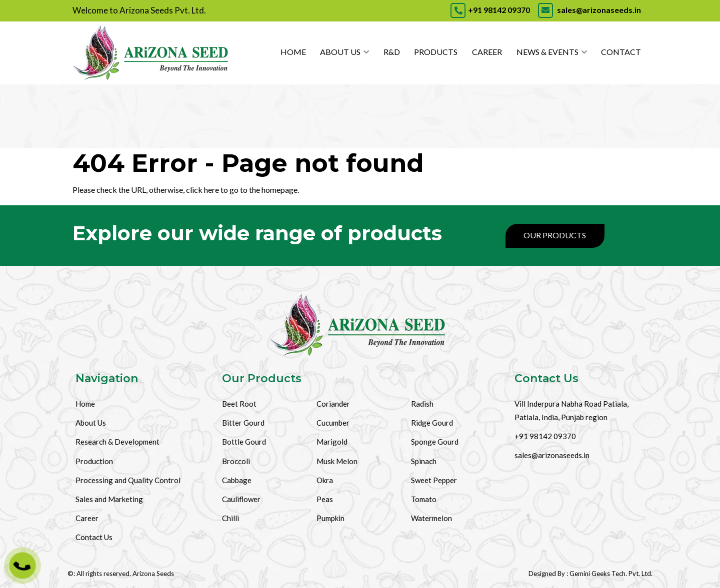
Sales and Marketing (109, 499)
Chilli (230, 518)
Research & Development (117, 442)
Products (436, 52)
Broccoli (236, 461)
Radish (422, 404)
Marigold (332, 442)
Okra (325, 480)
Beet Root (239, 404)
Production (94, 461)
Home (293, 52)
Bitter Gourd (243, 423)
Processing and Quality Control (128, 480)
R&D (392, 52)
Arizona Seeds (153, 574)
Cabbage (237, 480)
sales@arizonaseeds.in (589, 10)
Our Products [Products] (555, 235)
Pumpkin (330, 518)
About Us (340, 52)
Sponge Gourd (435, 442)
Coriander (333, 404)
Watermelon (431, 518)
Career (487, 52)
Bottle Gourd (244, 442)
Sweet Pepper (434, 480)
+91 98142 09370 (490, 10)
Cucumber (333, 423)
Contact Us (94, 537)
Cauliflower (241, 499)
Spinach (424, 461)
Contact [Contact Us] (621, 52)
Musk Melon (337, 461)
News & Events (547, 52)
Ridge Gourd (432, 423)
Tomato (424, 499)
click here (202, 190)
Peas (325, 499)
